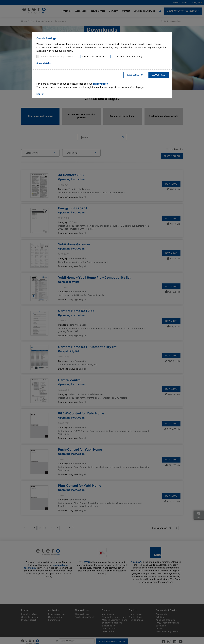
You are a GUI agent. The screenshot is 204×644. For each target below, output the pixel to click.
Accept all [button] (159, 75)
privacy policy (100, 84)
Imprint (40, 94)
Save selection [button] (136, 75)
